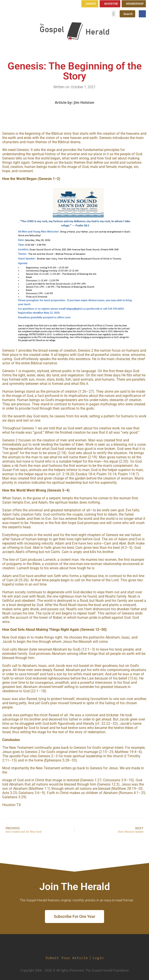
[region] (74, 265)
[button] (114, 14)
